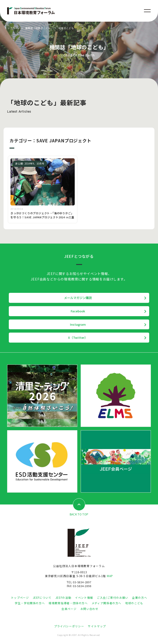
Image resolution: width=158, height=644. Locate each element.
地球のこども (134, 603)
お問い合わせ (89, 609)
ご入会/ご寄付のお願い (113, 598)
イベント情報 (84, 598)
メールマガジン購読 (78, 298)
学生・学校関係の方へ (30, 603)
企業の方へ (140, 598)
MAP (110, 576)
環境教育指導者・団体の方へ (68, 603)
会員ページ (69, 609)
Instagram (78, 324)
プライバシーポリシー (69, 626)
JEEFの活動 (63, 598)
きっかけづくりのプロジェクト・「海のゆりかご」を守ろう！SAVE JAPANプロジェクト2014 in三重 (42, 215)
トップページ (12, 28)
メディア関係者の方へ (106, 603)
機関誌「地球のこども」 (39, 28)
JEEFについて (42, 598)
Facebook (78, 311)
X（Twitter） (78, 337)
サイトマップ (97, 626)
